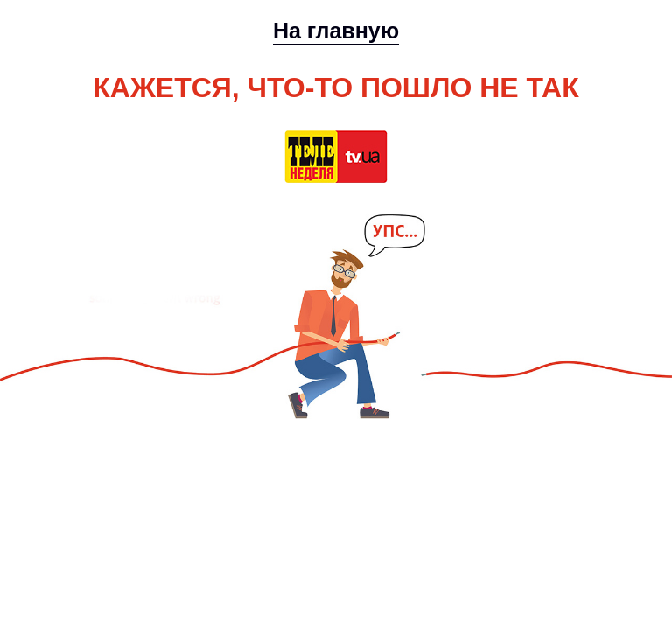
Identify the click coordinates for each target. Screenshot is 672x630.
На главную (336, 31)
